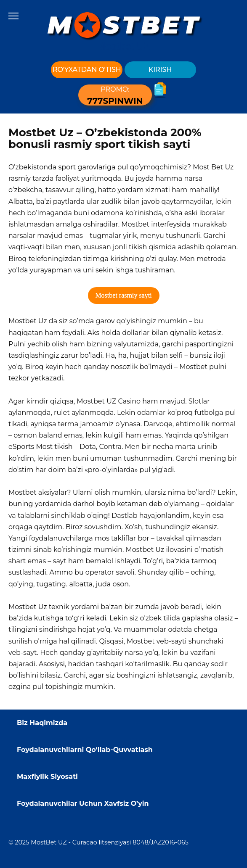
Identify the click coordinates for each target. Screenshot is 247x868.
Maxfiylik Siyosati (47, 777)
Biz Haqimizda (42, 723)
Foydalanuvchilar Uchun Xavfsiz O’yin (83, 803)
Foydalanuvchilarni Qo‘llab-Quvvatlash (85, 750)
